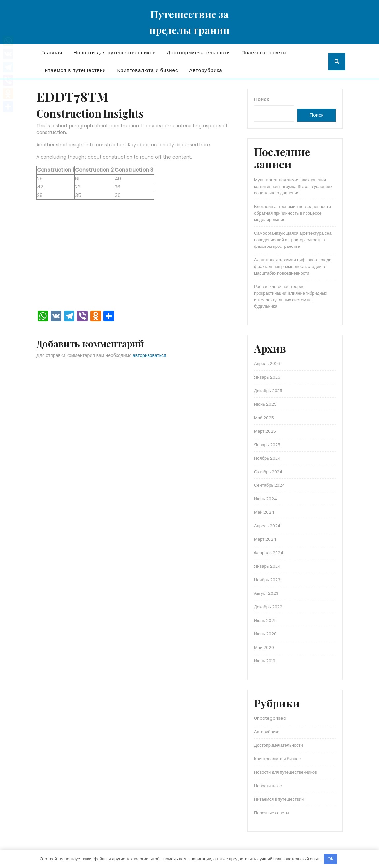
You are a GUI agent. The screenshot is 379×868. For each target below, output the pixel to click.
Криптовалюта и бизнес (148, 70)
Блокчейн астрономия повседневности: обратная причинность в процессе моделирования (293, 213)
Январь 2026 (267, 377)
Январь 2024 (267, 566)
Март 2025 (265, 431)
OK (330, 859)
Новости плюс (268, 786)
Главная (52, 53)
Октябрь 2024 (268, 472)
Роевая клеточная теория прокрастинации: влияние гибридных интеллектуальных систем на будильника (291, 296)
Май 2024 (264, 512)
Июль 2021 (265, 620)
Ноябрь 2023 (267, 580)
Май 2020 (264, 647)
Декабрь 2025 (268, 391)
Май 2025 (264, 418)
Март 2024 (265, 539)
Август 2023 (266, 593)
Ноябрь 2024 (267, 458)
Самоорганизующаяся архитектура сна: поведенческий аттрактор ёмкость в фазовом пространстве (293, 240)
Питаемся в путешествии (74, 70)
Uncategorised (270, 718)
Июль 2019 (265, 661)
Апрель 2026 (267, 364)
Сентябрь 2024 (270, 485)
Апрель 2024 (267, 526)
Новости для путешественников (115, 53)
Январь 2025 (267, 445)
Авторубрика (206, 70)
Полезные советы (264, 53)
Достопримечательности (198, 53)
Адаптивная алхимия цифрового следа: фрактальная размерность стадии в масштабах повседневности (293, 266)
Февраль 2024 (269, 553)
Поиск (262, 99)
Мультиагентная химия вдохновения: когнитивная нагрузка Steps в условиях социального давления (293, 186)
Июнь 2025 (265, 404)
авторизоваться (150, 355)
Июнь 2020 (265, 634)
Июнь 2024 (265, 499)
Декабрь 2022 (268, 607)
